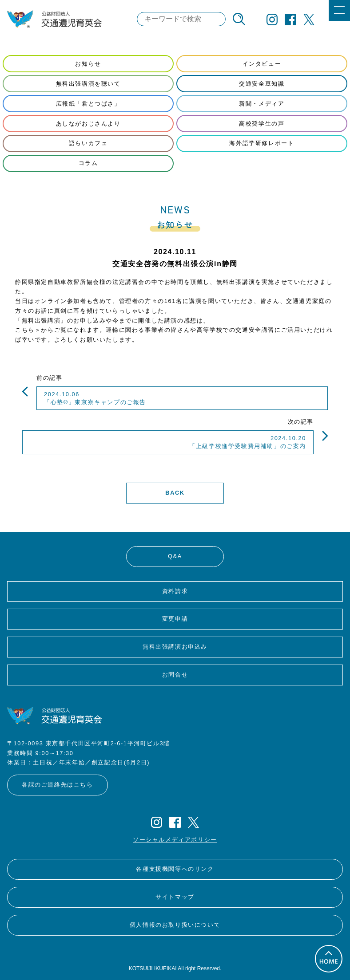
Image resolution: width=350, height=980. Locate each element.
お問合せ (175, 675)
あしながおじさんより (88, 124)
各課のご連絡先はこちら (58, 785)
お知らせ (88, 64)
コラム (88, 163)
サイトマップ (175, 897)
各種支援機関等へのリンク (175, 869)
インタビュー (262, 64)
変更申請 (175, 619)
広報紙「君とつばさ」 (88, 104)
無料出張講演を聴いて (88, 84)
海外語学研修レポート (262, 143)
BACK (175, 493)
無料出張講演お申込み (175, 647)
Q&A (175, 556)
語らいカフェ (88, 143)
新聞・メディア (262, 104)
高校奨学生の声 (262, 124)
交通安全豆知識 (262, 84)
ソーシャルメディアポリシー (175, 840)
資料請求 (175, 591)
